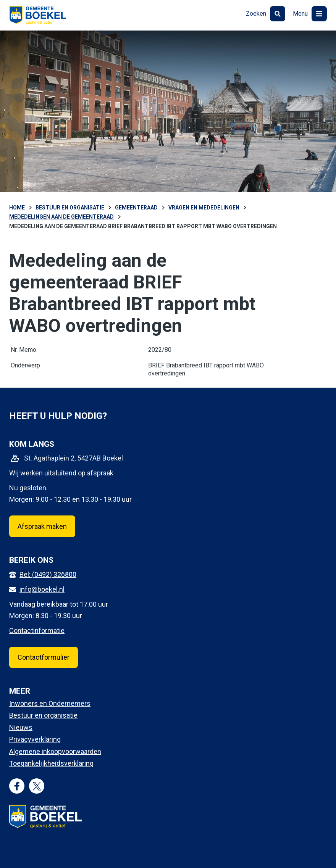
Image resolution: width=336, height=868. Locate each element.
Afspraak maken (42, 526)
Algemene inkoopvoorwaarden (55, 751)
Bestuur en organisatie (43, 715)
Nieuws (21, 727)
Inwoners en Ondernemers (50, 703)
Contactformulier (44, 657)
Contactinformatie (37, 630)
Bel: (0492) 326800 (48, 574)
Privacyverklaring (35, 739)
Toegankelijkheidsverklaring (51, 763)
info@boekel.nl (42, 589)
